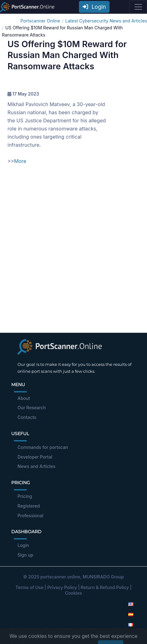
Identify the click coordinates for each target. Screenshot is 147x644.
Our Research (32, 408)
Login (94, 7)
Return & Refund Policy (105, 587)
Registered (29, 506)
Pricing (25, 496)
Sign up (25, 555)
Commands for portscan (43, 447)
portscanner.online (60, 577)
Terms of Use (30, 587)
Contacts (27, 417)
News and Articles (36, 466)
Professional (30, 516)
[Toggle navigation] (138, 7)
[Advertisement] (73, 253)
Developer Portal (35, 457)
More (20, 161)
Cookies (73, 593)
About (24, 398)
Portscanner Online (40, 21)
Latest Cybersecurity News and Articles (106, 21)
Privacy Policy (62, 587)
